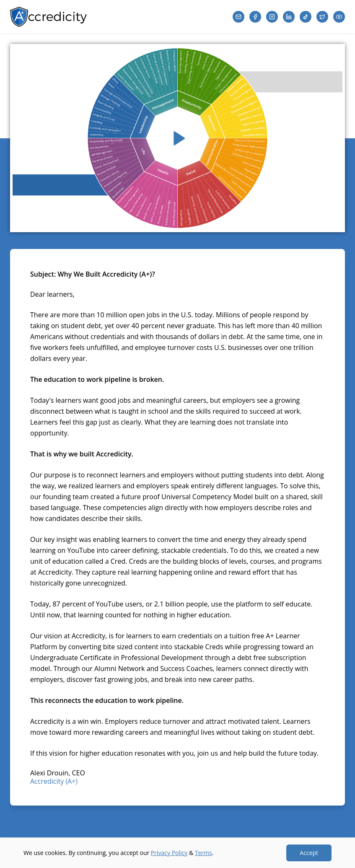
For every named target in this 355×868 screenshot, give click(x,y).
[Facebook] (255, 17)
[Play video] (177, 138)
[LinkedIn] (289, 17)
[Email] (238, 17)
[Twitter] (322, 17)
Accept (309, 853)
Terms (203, 853)
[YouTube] (339, 17)
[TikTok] (306, 17)
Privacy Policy (169, 853)
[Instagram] (272, 17)
